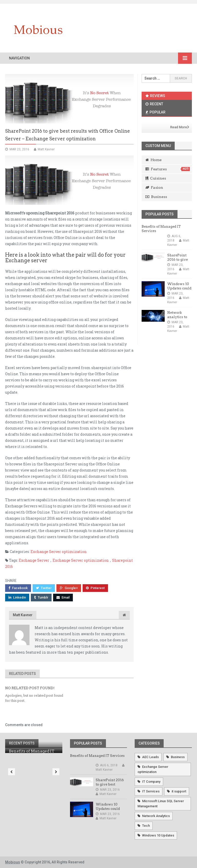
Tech (146, 826)
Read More (180, 127)
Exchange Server (34, 560)
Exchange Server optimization (59, 552)
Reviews (155, 96)
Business (156, 197)
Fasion (154, 187)
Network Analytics (156, 816)
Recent (154, 104)
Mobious (13, 862)
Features (168, 169)
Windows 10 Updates (158, 835)
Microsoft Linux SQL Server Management (161, 804)
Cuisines (156, 178)
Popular (155, 112)
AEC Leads (150, 757)
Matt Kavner (23, 615)
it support (179, 791)
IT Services (151, 791)
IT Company (151, 782)
